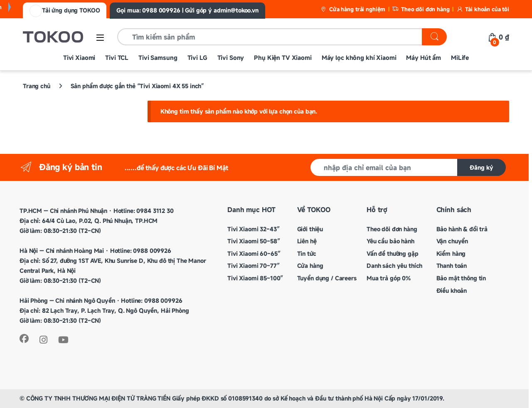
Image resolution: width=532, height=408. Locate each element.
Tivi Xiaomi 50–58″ (254, 241)
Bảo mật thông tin (461, 278)
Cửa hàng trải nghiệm (353, 9)
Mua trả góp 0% (389, 278)
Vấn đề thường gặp (393, 253)
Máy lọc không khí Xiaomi (359, 58)
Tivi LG (197, 58)
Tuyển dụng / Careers (327, 278)
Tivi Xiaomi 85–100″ (255, 278)
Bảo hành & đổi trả (462, 229)
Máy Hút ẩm (424, 58)
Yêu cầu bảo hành (390, 241)
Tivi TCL (117, 58)
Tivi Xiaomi (79, 58)
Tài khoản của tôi (483, 9)
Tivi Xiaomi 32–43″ (253, 229)
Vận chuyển (452, 241)
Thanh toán (452, 266)
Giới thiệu (310, 229)
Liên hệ (307, 241)
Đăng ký (482, 167)
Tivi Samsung (158, 58)
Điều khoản (452, 291)
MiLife (460, 58)
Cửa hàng (310, 266)
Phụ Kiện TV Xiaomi (283, 58)
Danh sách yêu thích (394, 266)
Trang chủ (37, 86)
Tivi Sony (231, 58)
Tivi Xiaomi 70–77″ (253, 266)
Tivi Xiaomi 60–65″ (254, 253)
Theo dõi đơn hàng (421, 9)
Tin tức (307, 253)
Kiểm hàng (451, 253)
